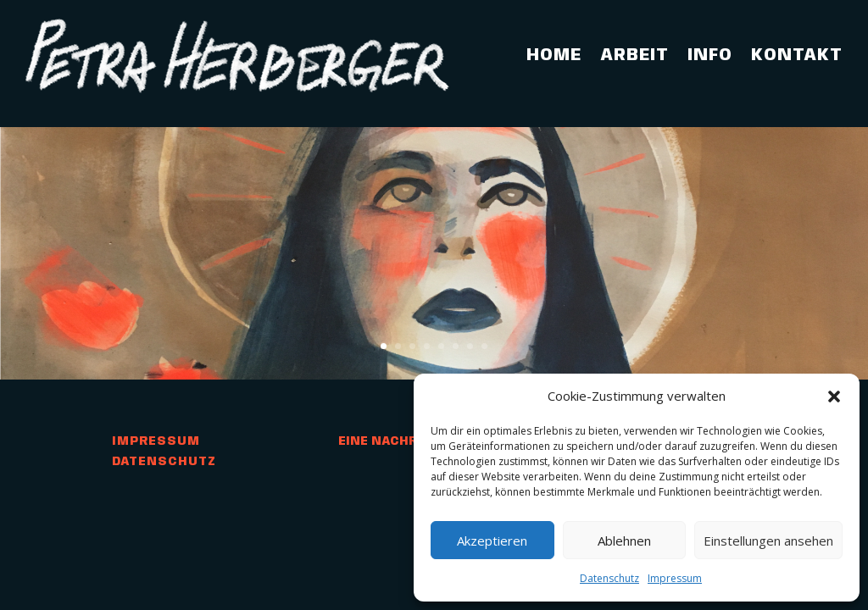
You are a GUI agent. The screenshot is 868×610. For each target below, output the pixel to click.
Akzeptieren (492, 541)
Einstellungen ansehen (768, 541)
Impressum (675, 578)
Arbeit (634, 55)
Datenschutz (609, 578)
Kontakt (797, 55)
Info (710, 55)
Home (554, 55)
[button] (834, 396)
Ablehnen (624, 541)
